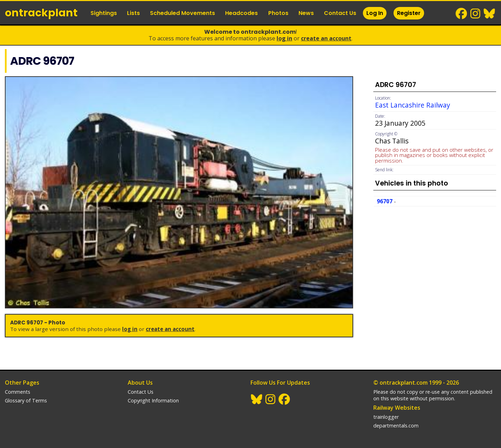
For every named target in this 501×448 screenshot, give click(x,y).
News (306, 13)
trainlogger (386, 417)
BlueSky (490, 14)
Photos (278, 13)
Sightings (104, 13)
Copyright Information (153, 400)
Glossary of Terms (26, 400)
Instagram (476, 14)
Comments (18, 392)
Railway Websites (397, 408)
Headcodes (241, 13)
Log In (375, 13)
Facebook (462, 14)
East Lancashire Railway (413, 105)
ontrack (41, 13)
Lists (133, 13)
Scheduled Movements (182, 13)
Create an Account (326, 38)
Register (409, 13)
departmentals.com (396, 426)
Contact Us (340, 13)
